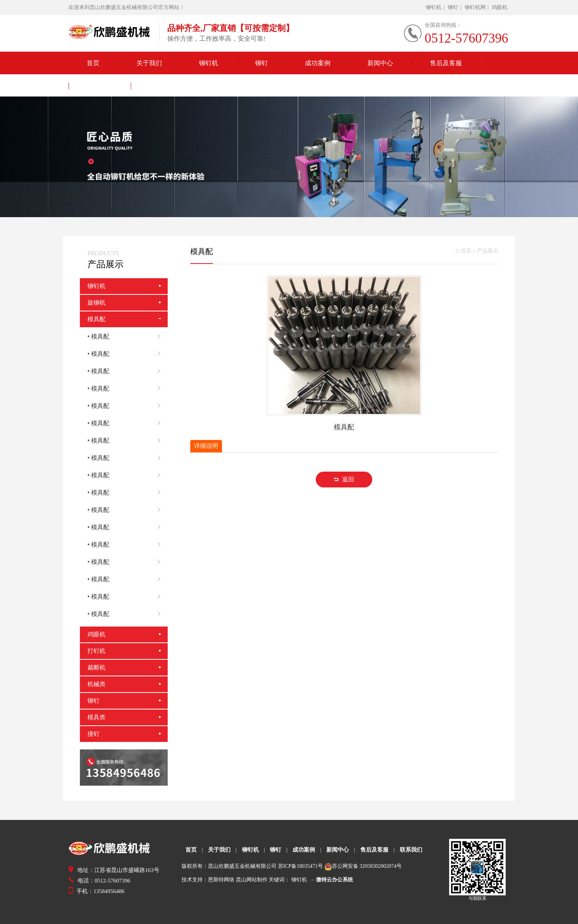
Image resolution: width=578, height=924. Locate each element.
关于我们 (149, 63)
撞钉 (93, 734)
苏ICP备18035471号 (301, 866)
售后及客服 (446, 63)
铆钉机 (434, 7)
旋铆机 (96, 303)
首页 (93, 63)
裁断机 (96, 667)
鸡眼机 (500, 7)
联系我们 (100, 86)
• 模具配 (128, 337)
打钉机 (96, 651)
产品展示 (488, 251)
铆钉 (453, 7)
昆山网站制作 (252, 880)
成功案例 (318, 63)
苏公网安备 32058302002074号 (367, 866)
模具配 (96, 319)
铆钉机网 (475, 7)
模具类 (96, 717)
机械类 (96, 684)
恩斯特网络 (221, 880)
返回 (344, 479)
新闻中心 (380, 63)
